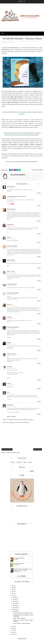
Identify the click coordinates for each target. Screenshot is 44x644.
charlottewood (30, 41)
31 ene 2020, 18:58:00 (12, 294)
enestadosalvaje (37, 41)
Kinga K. (9, 383)
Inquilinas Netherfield (13, 327)
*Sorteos (30, 462)
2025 (13, 586)
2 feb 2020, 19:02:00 (12, 329)
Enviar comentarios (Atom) (14, 452)
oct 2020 (15, 597)
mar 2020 (15, 607)
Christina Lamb (17, 572)
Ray (8, 392)
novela (10, 43)
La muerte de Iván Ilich (19, 558)
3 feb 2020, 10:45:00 (12, 355)
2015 (13, 634)
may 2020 (15, 603)
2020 (13, 596)
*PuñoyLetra (19, 462)
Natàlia (9, 343)
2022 (13, 592)
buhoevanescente (12, 284)
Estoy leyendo (21, 554)
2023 (13, 590)
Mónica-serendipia (12, 246)
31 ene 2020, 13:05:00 (12, 273)
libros (3, 43)
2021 (13, 594)
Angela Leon (10, 225)
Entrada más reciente (7, 449)
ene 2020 (15, 611)
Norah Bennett (11, 209)
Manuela (9, 317)
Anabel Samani (11, 260)
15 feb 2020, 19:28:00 (12, 406)
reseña (14, 43)
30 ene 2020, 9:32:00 (12, 198)
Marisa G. (10, 304)
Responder (39, 193)
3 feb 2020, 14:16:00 (12, 368)
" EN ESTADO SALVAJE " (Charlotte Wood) (22, 613)
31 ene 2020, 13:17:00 (12, 286)
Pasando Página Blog (13, 293)
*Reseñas (14, 41)
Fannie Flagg (17, 565)
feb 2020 (15, 609)
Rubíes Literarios (12, 354)
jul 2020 (15, 599)
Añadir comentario (11, 417)
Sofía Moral (10, 405)
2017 (13, 630)
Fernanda (10, 367)
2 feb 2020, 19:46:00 (12, 344)
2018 (13, 628)
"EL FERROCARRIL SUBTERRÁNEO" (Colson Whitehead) (23, 616)
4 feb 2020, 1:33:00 (11, 385)
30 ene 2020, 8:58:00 (12, 188)
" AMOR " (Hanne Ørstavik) (19, 618)
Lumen (6, 43)
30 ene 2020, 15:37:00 (12, 226)
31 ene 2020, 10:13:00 (12, 262)
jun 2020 (15, 601)
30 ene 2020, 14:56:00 (12, 211)
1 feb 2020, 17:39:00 (12, 306)
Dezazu (9, 237)
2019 (13, 626)
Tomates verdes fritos (19, 564)
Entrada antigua (38, 449)
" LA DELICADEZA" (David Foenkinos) (21, 623)
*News (25, 462)
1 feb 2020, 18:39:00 (12, 319)
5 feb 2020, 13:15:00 (12, 394)
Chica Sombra (11, 186)
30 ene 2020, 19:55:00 (12, 248)
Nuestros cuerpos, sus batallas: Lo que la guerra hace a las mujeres (23, 570)
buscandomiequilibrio (21, 41)
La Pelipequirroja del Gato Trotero (16, 196)
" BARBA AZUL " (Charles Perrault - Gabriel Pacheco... (23, 621)
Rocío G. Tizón (11, 271)
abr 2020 (15, 605)
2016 (13, 632)
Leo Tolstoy (16, 559)
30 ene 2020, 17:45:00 (12, 239)
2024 (13, 588)
